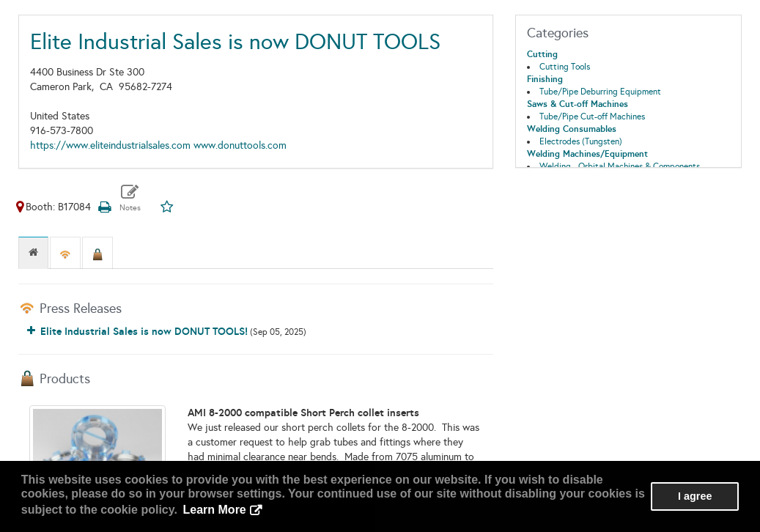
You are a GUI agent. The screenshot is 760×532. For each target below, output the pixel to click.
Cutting (542, 54)
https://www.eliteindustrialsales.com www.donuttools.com (158, 145)
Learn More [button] (215, 510)
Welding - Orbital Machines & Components (620, 166)
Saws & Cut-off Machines (578, 104)
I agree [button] (695, 496)
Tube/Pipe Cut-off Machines (592, 117)
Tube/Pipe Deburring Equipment (600, 92)
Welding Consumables (572, 129)
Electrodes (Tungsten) (581, 141)
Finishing (545, 79)
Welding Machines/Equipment (587, 154)
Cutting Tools (565, 67)
